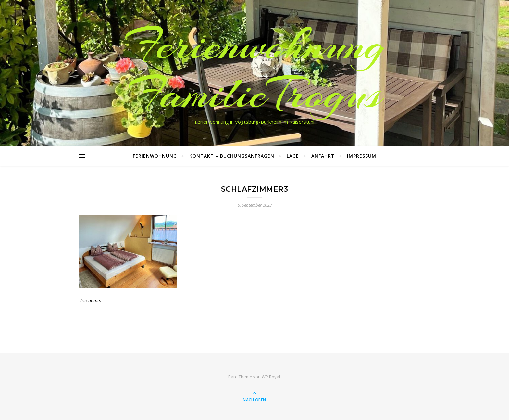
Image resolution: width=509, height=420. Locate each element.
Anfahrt (323, 156)
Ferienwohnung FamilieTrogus (255, 69)
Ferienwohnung (155, 156)
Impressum (362, 156)
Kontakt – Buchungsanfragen (232, 156)
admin (95, 301)
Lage (293, 156)
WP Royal (271, 377)
